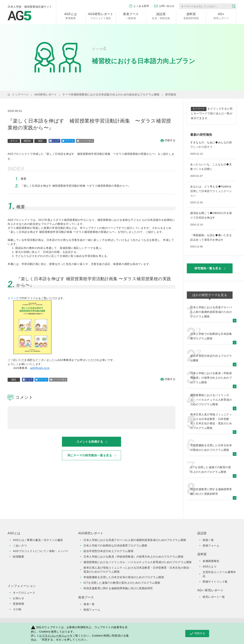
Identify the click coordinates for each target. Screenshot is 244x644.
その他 (17, 609)
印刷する (168, 141)
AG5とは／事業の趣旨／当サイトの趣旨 (38, 540)
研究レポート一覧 (214, 597)
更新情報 (18, 604)
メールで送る (85, 141)
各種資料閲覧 (191, 16)
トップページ (20, 94)
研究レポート (221, 16)
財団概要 (18, 557)
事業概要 (71, 16)
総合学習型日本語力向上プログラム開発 (108, 551)
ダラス (14, 141)
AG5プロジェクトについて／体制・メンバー (41, 551)
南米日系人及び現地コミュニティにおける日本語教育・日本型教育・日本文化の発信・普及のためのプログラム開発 (138, 570)
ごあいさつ (20, 546)
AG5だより (210, 567)
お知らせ (18, 598)
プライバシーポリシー (56, 636)
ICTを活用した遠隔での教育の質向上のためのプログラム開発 (122, 583)
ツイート (68, 141)
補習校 (27, 141)
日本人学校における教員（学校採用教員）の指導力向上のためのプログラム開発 (133, 557)
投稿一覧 (208, 540)
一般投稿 (131, 16)
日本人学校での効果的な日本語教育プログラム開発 (115, 546)
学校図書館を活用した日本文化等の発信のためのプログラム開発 (124, 577)
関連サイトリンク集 (215, 582)
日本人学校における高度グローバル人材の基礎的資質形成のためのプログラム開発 (135, 540)
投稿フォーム (92, 610)
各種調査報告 (211, 561)
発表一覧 (89, 604)
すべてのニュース (24, 593)
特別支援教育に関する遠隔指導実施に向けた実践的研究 (118, 588)
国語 (41, 141)
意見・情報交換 (161, 16)
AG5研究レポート (45, 94)
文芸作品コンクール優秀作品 (219, 574)
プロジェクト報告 (101, 16)
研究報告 (171, 94)
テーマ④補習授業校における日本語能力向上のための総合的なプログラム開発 (111, 94)
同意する (197, 634)
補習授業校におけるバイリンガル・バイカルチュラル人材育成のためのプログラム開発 (138, 562)
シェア (54, 141)
